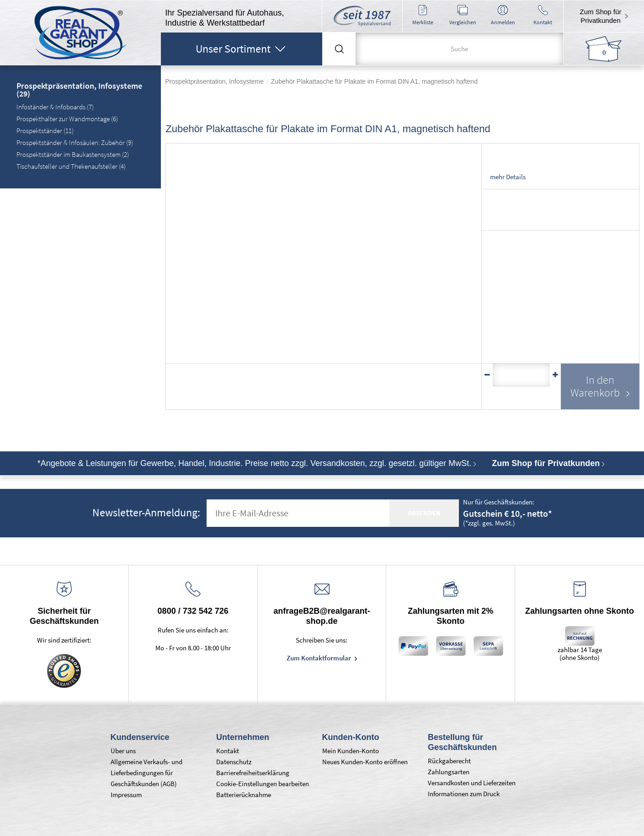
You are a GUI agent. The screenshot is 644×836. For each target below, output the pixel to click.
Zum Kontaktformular (319, 658)
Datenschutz (234, 762)
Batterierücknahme (244, 795)
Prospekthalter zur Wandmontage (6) (67, 119)
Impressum (126, 795)
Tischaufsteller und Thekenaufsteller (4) (71, 166)
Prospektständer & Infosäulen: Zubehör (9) (75, 142)
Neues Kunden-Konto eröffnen (365, 762)
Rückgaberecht (449, 761)
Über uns (123, 751)
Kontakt (228, 751)
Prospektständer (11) (45, 131)
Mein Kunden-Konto (351, 751)
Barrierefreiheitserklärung (253, 773)
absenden (424, 513)
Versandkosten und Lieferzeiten (472, 783)
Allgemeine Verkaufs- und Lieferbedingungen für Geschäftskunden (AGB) (146, 773)
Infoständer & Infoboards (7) (55, 107)
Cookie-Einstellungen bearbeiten (263, 784)
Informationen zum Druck (464, 794)
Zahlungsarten (449, 772)
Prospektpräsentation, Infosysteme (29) (79, 90)
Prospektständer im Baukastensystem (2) (73, 154)
